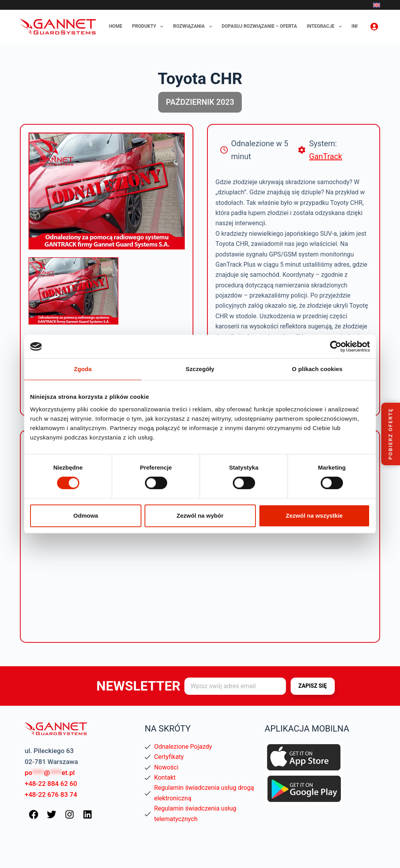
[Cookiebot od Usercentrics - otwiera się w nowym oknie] (336, 346)
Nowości (166, 767)
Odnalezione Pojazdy (183, 747)
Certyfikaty (169, 757)
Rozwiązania (194, 27)
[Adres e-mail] (235, 686)
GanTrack (326, 156)
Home (116, 26)
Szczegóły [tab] (200, 369)
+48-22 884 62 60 (51, 784)
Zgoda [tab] (83, 369)
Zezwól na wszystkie (314, 516)
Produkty (149, 27)
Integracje (326, 27)
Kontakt (165, 777)
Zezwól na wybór (200, 516)
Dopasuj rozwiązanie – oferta (260, 26)
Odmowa (86, 516)
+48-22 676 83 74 (51, 794)
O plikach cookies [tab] (317, 369)
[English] (377, 5)
